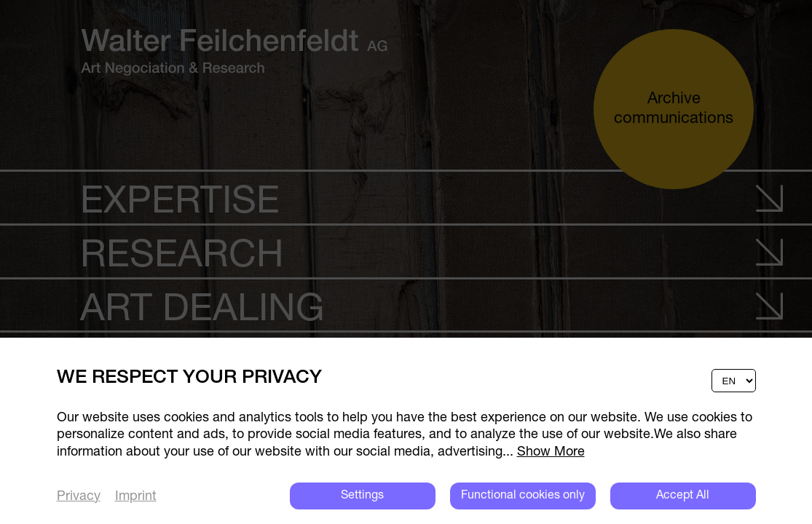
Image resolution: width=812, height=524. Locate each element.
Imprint (136, 497)
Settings (362, 496)
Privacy (79, 497)
